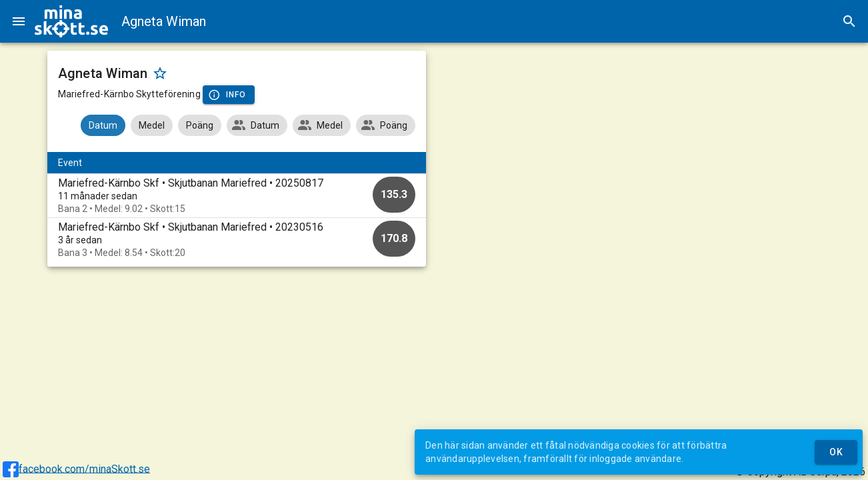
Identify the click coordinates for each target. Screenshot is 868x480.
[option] (237, 196)
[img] (71, 21)
